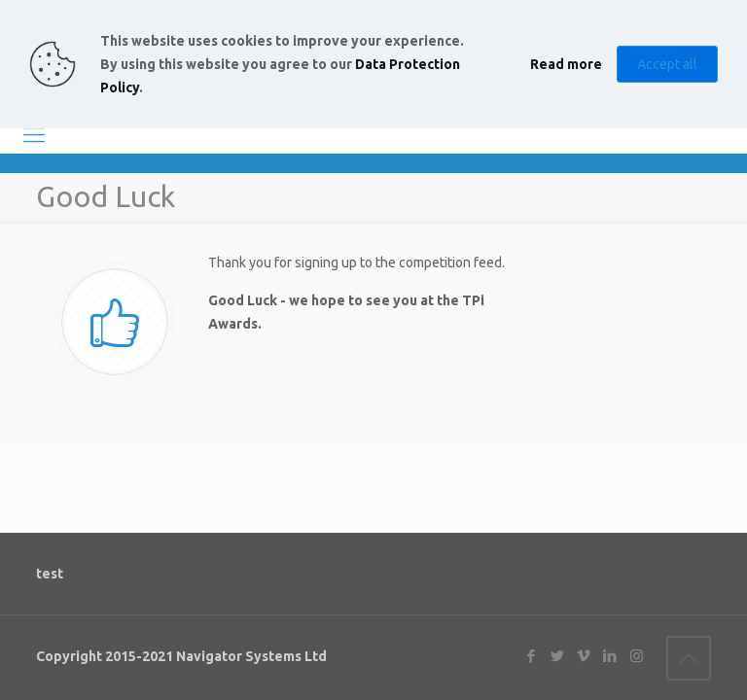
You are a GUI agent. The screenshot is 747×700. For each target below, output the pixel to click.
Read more (566, 64)
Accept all (667, 64)
